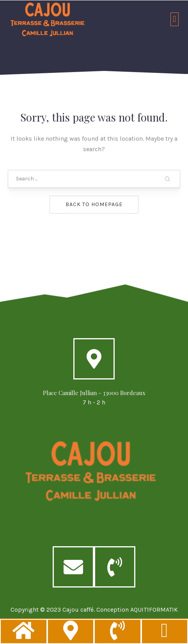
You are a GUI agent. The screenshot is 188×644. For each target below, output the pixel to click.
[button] (175, 19)
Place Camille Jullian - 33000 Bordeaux (94, 400)
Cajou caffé (78, 617)
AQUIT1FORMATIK (154, 617)
